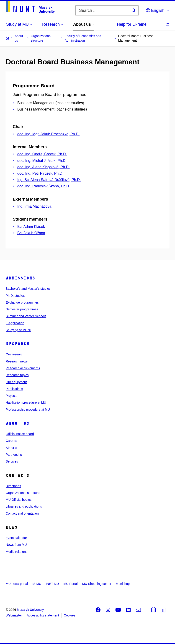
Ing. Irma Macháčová (34, 206)
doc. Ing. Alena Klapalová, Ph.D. (43, 167)
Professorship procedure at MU (28, 410)
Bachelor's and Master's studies (28, 289)
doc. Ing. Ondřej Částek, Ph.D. (42, 154)
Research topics (17, 375)
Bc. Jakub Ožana (31, 233)
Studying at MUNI (18, 330)
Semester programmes (22, 309)
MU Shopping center (97, 584)
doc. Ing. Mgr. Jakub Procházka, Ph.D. (48, 134)
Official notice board (20, 434)
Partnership (14, 455)
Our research (15, 354)
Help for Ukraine (132, 24)
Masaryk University (30, 610)
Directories (13, 486)
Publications (14, 389)
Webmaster (14, 615)
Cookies (70, 615)
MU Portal (70, 584)
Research (18, 344)
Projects (12, 396)
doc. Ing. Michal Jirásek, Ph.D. (42, 161)
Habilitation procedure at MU (26, 402)
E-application (15, 323)
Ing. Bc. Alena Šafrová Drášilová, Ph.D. (49, 180)
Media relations (17, 552)
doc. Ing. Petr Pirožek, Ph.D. (40, 173)
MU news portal (17, 584)
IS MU (37, 584)
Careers (11, 441)
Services (12, 461)
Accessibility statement (43, 615)
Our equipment (16, 382)
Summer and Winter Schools (26, 316)
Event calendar (16, 538)
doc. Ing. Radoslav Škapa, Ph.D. (44, 186)
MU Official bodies (19, 500)
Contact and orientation (22, 513)
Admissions (21, 278)
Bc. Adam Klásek (31, 227)
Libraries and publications (24, 506)
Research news (17, 361)
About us (18, 423)
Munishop (123, 584)
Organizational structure (23, 493)
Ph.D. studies (15, 296)
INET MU (52, 584)
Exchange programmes (22, 302)
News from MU (16, 545)
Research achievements (23, 368)
